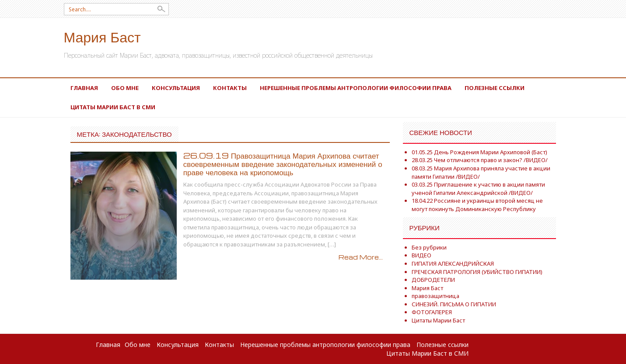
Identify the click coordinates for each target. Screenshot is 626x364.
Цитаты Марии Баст (438, 320)
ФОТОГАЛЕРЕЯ (432, 312)
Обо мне (125, 88)
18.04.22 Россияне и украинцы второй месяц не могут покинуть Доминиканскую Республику (477, 205)
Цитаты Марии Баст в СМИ (113, 107)
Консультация (176, 88)
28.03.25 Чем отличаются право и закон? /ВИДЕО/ (480, 160)
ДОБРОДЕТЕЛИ (433, 280)
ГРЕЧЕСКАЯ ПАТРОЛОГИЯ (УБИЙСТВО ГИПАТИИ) (477, 272)
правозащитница (435, 296)
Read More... (361, 257)
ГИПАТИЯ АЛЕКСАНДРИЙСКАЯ (453, 263)
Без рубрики (429, 247)
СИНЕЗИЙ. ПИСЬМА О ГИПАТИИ (454, 304)
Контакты (230, 88)
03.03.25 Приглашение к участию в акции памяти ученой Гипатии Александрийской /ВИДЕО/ (478, 189)
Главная (84, 88)
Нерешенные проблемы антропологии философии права (356, 88)
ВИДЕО (421, 255)
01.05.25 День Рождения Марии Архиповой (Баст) (479, 152)
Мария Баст (102, 36)
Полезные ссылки (495, 88)
